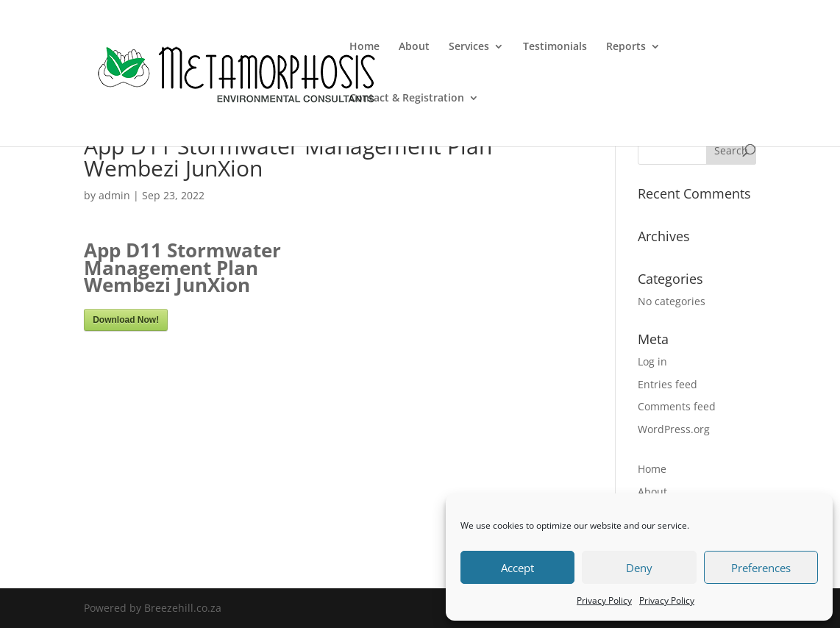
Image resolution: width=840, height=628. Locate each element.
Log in (652, 361)
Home (364, 47)
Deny (639, 568)
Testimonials (555, 47)
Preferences (761, 568)
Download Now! (126, 320)
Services (469, 47)
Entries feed (668, 384)
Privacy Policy (604, 600)
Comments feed (677, 406)
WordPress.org (674, 429)
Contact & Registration (407, 99)
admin (114, 195)
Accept (517, 568)
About (414, 47)
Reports (626, 47)
